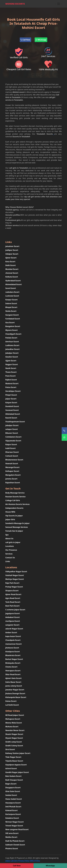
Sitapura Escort (12, 591)
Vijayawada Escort (13, 441)
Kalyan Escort (11, 403)
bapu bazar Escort (13, 636)
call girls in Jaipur (13, 542)
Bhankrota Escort (13, 655)
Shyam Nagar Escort (14, 738)
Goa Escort (10, 323)
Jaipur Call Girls (12, 861)
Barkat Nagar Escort (14, 659)
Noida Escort (11, 311)
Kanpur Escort (12, 300)
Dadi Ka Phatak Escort (15, 841)
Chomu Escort (11, 667)
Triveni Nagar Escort (14, 826)
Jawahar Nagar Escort (15, 690)
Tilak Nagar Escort (13, 757)
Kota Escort (10, 262)
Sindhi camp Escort (14, 742)
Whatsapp (41, 40)
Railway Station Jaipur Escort (18, 753)
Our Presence (11, 550)
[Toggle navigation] (59, 4)
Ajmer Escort (11, 258)
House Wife (10, 512)
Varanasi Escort (12, 410)
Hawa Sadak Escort (14, 799)
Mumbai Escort (12, 269)
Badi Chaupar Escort (14, 780)
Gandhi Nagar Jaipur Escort (17, 772)
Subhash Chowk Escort (15, 845)
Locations (10, 546)
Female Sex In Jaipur (14, 531)
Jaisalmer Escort (12, 246)
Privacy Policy (24, 861)
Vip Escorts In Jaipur (14, 516)
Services (9, 554)
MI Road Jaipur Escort (15, 715)
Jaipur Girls (10, 519)
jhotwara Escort (12, 648)
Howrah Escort (12, 464)
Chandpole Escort (13, 640)
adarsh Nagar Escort (14, 629)
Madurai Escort (12, 383)
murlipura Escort (13, 621)
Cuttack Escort (12, 456)
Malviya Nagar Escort (15, 579)
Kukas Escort (11, 701)
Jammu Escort (11, 479)
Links (8, 561)
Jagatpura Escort (13, 613)
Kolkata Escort (12, 277)
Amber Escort (11, 632)
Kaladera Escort (12, 818)
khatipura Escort (13, 652)
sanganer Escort (12, 625)
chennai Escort (12, 273)
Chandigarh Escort (13, 334)
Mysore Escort (12, 330)
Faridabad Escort (13, 319)
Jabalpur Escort (12, 353)
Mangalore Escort (13, 475)
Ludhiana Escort (12, 345)
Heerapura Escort (13, 671)
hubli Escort (11, 448)
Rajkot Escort (11, 380)
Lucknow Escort (12, 296)
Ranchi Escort (11, 418)
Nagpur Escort (12, 364)
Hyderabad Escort (13, 281)
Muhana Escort (12, 727)
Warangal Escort (13, 467)
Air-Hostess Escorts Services (18, 504)
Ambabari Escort (13, 617)
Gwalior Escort (12, 357)
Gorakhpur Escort (13, 391)
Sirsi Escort (10, 749)
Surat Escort (11, 288)
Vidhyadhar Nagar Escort (16, 572)
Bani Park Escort (13, 606)
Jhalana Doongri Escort (15, 693)
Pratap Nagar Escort (14, 587)
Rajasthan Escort (13, 483)
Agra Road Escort (13, 598)
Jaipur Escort (11, 399)
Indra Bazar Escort (13, 682)
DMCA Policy (35, 861)
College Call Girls (13, 500)
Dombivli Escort (12, 406)
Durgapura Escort (13, 788)
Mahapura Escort (13, 719)
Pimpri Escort (11, 395)
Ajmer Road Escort (13, 594)
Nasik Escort (11, 368)
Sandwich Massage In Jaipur (18, 523)
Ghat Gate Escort (13, 791)
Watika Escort (11, 837)
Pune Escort (11, 376)
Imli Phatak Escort (13, 807)
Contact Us (10, 558)
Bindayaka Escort (13, 663)
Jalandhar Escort (13, 349)
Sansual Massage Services (17, 527)
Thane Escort (11, 372)
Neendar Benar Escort (15, 730)
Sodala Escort (11, 795)
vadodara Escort (12, 292)
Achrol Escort (11, 768)
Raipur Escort (11, 444)
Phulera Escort (12, 849)
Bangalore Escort (13, 326)
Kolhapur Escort (12, 471)
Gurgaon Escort (12, 315)
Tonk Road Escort (13, 602)
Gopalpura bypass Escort (16, 765)
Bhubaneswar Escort (14, 460)
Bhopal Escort (11, 307)
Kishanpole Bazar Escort (16, 697)
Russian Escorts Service (16, 497)
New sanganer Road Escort (17, 829)
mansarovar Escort (14, 644)
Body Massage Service (15, 493)
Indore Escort (11, 303)
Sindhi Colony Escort (14, 746)
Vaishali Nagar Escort (15, 575)
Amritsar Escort (12, 342)
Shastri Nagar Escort (14, 734)
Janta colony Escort (14, 686)
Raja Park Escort (12, 583)
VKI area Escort (12, 833)
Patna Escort (11, 387)
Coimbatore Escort (13, 437)
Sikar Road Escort (13, 674)
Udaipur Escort (12, 254)
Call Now (25, 40)
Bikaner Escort (12, 433)
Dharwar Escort (12, 452)
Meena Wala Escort (14, 723)
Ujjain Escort (11, 361)
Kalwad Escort (12, 810)
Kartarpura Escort (13, 814)
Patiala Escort (11, 338)
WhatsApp (50, 866)
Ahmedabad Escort (14, 284)
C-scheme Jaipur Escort (15, 610)
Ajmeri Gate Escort (14, 678)
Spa (7, 535)
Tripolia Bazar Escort (14, 761)
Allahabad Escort (13, 414)
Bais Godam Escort (14, 776)
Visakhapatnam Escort (15, 422)
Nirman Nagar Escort (15, 822)
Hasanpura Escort (13, 803)
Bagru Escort (11, 784)
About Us (9, 539)
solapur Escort (12, 429)
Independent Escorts (14, 508)
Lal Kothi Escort (12, 705)
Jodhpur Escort (12, 250)
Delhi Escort (11, 265)
